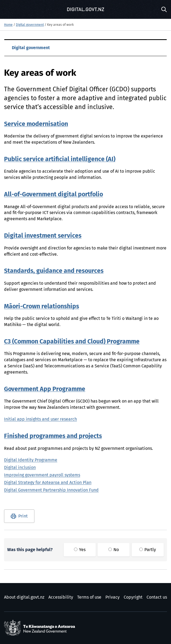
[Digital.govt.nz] (85, 9)
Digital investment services (43, 236)
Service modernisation (36, 124)
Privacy (113, 597)
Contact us (157, 597)
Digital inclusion (20, 468)
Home (8, 25)
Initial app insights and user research (40, 419)
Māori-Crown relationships (42, 307)
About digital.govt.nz (24, 597)
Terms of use (89, 597)
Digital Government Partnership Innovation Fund (51, 490)
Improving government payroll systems (42, 475)
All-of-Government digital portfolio (54, 195)
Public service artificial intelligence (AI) (60, 159)
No (114, 550)
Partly (148, 550)
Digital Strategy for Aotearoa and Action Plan (48, 483)
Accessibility (61, 597)
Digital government (30, 25)
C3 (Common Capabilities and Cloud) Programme (72, 342)
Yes (80, 550)
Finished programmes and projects (53, 436)
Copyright (133, 597)
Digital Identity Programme (31, 460)
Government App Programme (45, 389)
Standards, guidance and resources (54, 271)
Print (23, 516)
